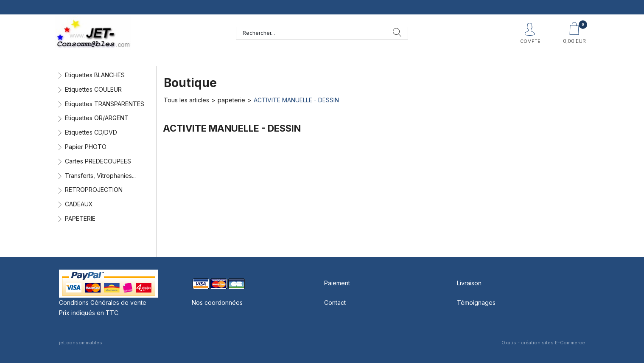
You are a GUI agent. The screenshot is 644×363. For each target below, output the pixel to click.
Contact (335, 302)
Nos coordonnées (217, 302)
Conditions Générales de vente (103, 302)
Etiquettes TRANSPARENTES (105, 104)
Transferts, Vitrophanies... (100, 176)
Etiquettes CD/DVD (91, 132)
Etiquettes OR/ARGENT (97, 118)
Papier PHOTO (86, 147)
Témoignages (476, 302)
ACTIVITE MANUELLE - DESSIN (296, 100)
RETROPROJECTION (94, 190)
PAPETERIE (80, 218)
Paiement (337, 283)
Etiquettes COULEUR (93, 89)
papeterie (231, 100)
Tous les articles (186, 100)
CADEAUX (79, 204)
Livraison (469, 283)
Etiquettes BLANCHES (95, 75)
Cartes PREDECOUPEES (98, 161)
